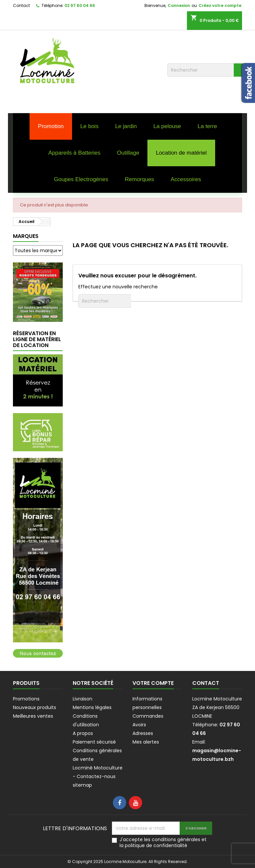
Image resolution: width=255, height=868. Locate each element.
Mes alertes (146, 742)
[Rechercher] (207, 70)
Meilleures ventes (33, 716)
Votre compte (153, 683)
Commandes (148, 716)
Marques (26, 236)
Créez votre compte (220, 5)
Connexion (179, 5)
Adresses (143, 733)
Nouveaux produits (35, 707)
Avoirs (139, 725)
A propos (83, 733)
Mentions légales (92, 707)
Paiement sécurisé (94, 742)
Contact (21, 5)
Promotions (26, 699)
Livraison (83, 699)
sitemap (82, 785)
